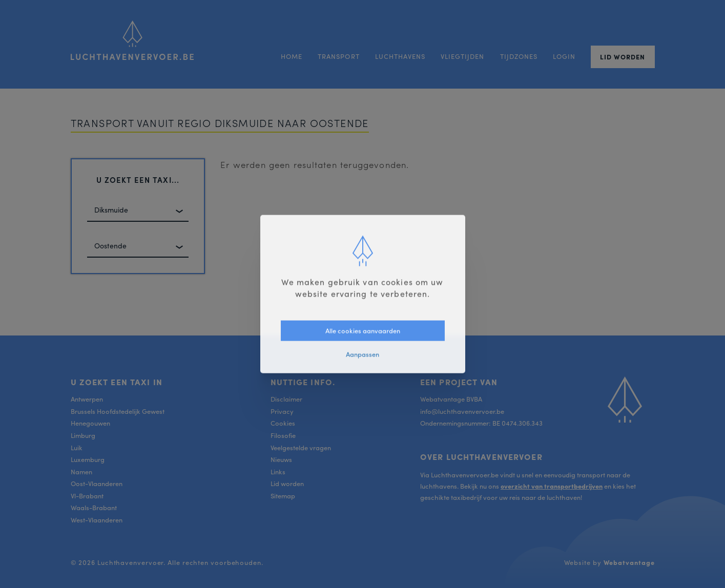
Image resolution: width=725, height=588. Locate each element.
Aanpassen (362, 354)
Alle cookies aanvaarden (363, 330)
